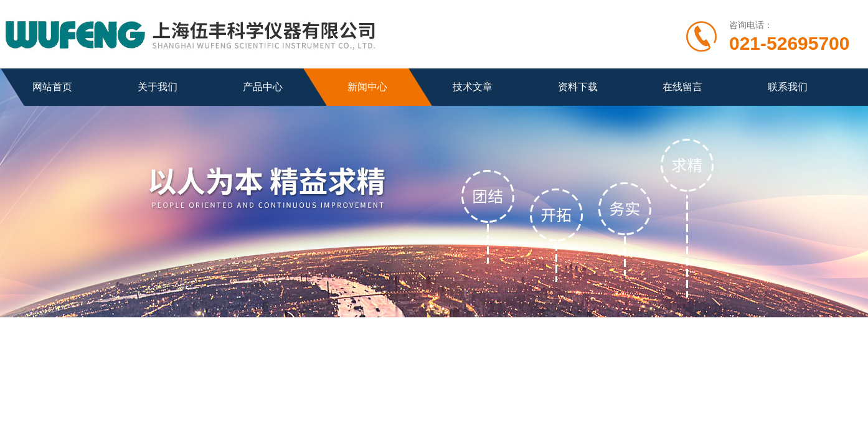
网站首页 (52, 87)
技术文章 (473, 87)
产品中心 (263, 87)
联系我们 (788, 87)
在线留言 (682, 87)
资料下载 (578, 87)
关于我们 (158, 87)
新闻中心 (367, 87)
